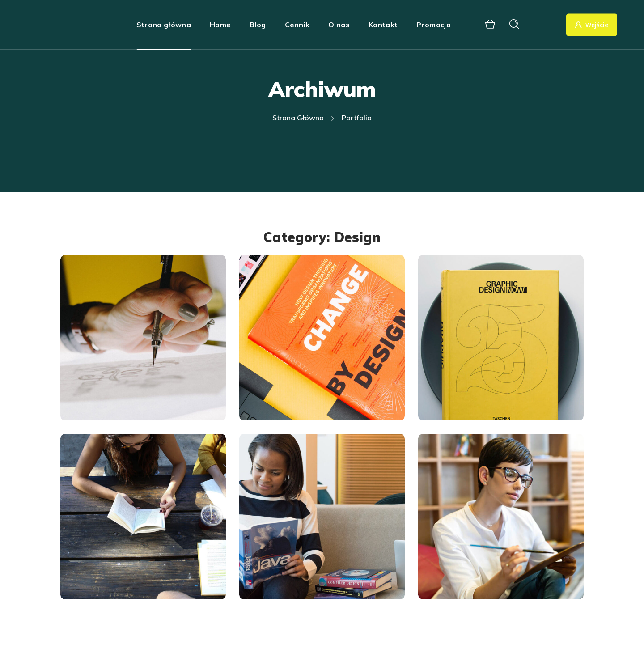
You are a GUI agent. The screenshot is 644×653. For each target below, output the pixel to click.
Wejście (592, 25)
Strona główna (298, 118)
